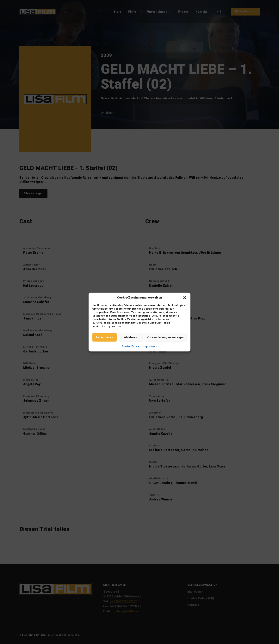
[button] (185, 298)
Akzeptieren (104, 337)
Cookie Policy (130, 346)
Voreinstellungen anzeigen (166, 337)
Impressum (150, 346)
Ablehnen (131, 337)
